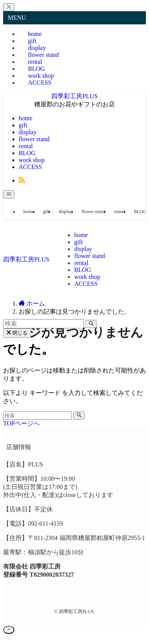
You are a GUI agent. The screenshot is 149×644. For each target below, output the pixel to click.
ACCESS (40, 83)
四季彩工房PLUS (74, 96)
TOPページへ (21, 423)
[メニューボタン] (9, 194)
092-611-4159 (45, 524)
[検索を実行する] (79, 416)
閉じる (17, 333)
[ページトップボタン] (9, 630)
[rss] (22, 180)
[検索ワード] (37, 416)
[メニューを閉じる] (9, 7)
